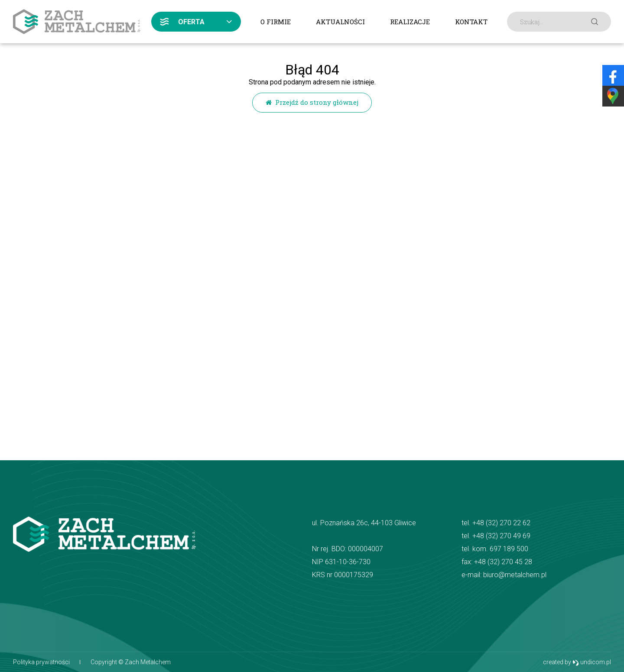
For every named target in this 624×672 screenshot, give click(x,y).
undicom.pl (592, 662)
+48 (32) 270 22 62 (501, 523)
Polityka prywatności (41, 662)
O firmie (276, 22)
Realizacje (410, 22)
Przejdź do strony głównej (312, 102)
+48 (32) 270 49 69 (501, 536)
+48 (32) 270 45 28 (503, 562)
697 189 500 (509, 549)
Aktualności (340, 22)
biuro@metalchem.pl (515, 575)
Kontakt (471, 22)
